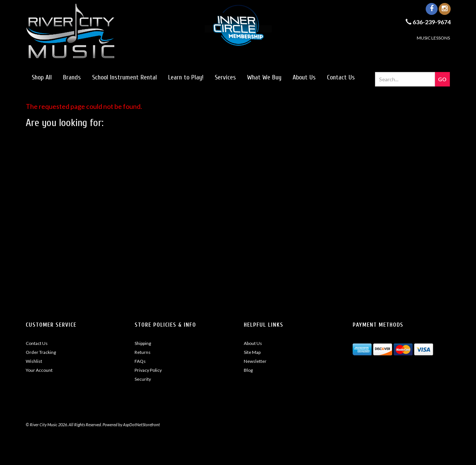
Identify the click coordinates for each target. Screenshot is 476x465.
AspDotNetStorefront (141, 425)
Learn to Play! (186, 77)
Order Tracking (41, 352)
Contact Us (341, 77)
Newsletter (255, 361)
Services (225, 77)
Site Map (252, 352)
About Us (304, 77)
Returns (143, 352)
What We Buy (264, 77)
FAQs (140, 361)
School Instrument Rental (124, 77)
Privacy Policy (148, 370)
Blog (248, 370)
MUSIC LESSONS (433, 38)
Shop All (42, 77)
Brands (72, 77)
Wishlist (34, 361)
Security (143, 379)
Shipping (143, 343)
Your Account (39, 370)
